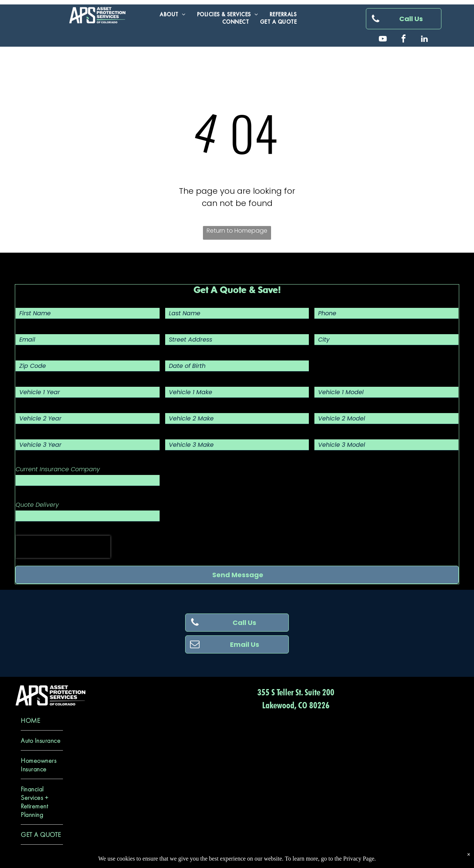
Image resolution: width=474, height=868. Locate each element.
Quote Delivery (37, 505)
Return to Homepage (237, 231)
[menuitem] (173, 14)
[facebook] (404, 40)
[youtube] (383, 40)
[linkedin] (424, 40)
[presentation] (63, 547)
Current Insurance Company (58, 469)
